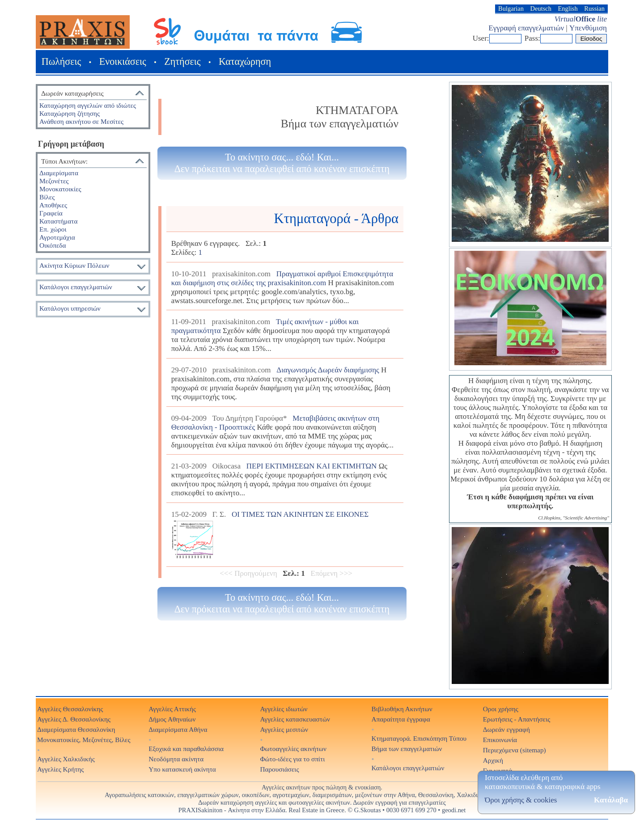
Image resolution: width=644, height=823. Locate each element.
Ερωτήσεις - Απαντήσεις (517, 719)
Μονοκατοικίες (60, 189)
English (568, 8)
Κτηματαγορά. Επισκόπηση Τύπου (419, 738)
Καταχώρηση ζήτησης (70, 113)
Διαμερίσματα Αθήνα (178, 729)
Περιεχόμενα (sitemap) (515, 750)
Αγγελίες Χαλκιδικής (66, 759)
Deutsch (541, 8)
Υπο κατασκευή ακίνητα (182, 769)
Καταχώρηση (245, 61)
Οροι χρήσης (501, 709)
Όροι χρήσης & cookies (521, 800)
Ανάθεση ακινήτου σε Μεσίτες (81, 121)
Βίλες (47, 197)
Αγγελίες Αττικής (172, 709)
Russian (594, 8)
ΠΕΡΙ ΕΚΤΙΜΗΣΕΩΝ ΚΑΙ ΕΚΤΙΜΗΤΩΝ (312, 466)
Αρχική (493, 760)
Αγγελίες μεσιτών (284, 729)
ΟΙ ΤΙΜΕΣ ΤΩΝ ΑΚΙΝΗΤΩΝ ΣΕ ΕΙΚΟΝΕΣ (300, 514)
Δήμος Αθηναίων (172, 719)
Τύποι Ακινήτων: (64, 161)
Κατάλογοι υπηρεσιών (70, 308)
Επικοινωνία (500, 740)
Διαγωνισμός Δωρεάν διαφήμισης (328, 370)
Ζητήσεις (182, 61)
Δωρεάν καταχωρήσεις (72, 93)
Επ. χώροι (53, 229)
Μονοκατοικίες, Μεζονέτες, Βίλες (84, 740)
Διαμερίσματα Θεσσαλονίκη (76, 729)
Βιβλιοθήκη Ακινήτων (402, 709)
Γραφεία (51, 213)
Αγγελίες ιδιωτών (284, 709)
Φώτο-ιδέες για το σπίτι (292, 759)
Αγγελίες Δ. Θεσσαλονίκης (74, 719)
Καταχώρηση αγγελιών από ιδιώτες (88, 105)
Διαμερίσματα (59, 173)
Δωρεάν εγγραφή (506, 729)
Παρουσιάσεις (279, 769)
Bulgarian (511, 8)
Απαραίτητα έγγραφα (401, 719)
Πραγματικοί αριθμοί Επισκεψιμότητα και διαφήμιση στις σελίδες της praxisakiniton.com (282, 278)
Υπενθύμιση (588, 28)
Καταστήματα (58, 221)
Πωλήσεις (61, 61)
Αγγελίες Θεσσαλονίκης (70, 709)
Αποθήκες (53, 205)
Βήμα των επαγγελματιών (407, 749)
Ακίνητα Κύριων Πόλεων (74, 265)
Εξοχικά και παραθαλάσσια (186, 749)
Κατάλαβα (611, 800)
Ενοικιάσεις (123, 61)
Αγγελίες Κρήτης (60, 769)
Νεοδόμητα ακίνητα (176, 759)
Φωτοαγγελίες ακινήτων (293, 749)
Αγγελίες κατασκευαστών (295, 719)
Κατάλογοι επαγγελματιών (76, 287)
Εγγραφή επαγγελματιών (526, 28)
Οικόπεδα (53, 245)
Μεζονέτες (54, 181)
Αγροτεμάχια (57, 237)
